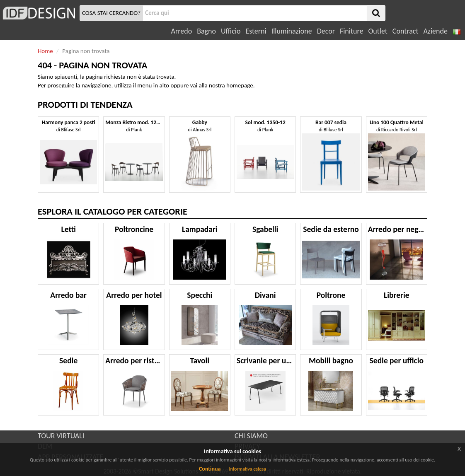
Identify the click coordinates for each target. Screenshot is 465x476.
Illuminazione (292, 31)
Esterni (256, 31)
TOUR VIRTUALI (61, 436)
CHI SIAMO (251, 436)
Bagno (206, 31)
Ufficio (231, 31)
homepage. (241, 85)
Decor (326, 31)
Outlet (378, 31)
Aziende (435, 31)
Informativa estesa (247, 469)
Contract (406, 31)
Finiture (351, 31)
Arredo (182, 31)
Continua (210, 469)
